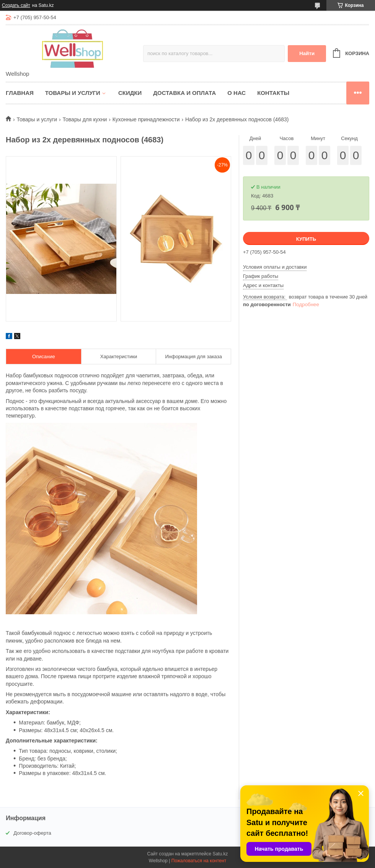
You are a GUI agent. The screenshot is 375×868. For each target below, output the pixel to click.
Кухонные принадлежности (146, 119)
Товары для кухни (85, 119)
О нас (236, 93)
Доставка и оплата (184, 93)
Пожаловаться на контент (199, 861)
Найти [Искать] (307, 53)
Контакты (273, 93)
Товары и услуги (73, 93)
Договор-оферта (32, 833)
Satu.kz (220, 854)
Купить (306, 239)
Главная (20, 93)
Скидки (130, 93)
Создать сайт (16, 5)
